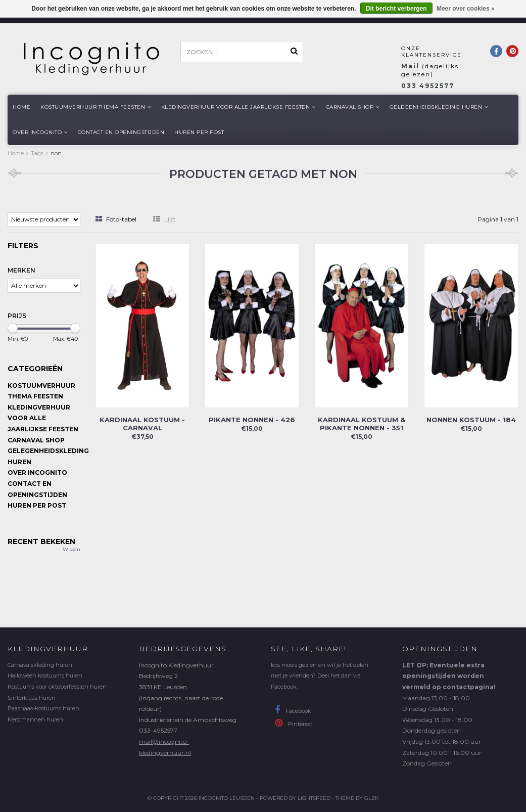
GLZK (371, 798)
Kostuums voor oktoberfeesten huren (57, 687)
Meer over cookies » (466, 9)
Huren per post (199, 132)
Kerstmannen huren (35, 719)
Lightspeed (314, 798)
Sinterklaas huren (32, 698)
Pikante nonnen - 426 (252, 420)
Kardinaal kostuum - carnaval (142, 424)
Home (21, 107)
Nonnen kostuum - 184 (471, 420)
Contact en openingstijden (121, 132)
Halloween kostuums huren (45, 675)
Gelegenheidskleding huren (439, 107)
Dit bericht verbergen (396, 9)
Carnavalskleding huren (40, 665)
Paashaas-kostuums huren (43, 708)
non (56, 153)
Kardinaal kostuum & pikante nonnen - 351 (362, 424)
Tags (37, 153)
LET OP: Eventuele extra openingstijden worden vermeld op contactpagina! (449, 676)
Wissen (71, 549)
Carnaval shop (353, 107)
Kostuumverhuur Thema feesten (96, 107)
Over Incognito (40, 132)
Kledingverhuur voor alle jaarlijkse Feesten (238, 107)
